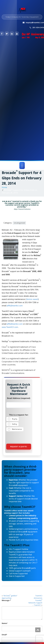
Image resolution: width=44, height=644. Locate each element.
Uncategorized (19, 223)
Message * (6, 600)
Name (5, 623)
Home (4, 187)
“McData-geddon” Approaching (10, 597)
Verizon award (32, 299)
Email (4, 635)
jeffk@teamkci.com (15, 306)
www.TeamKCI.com (10, 327)
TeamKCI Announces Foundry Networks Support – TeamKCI (35, 600)
